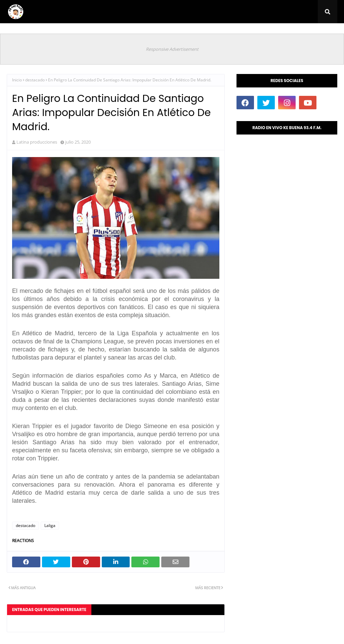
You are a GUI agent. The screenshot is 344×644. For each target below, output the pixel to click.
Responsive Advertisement (172, 49)
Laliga (50, 525)
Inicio (17, 80)
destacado (35, 80)
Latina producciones (37, 142)
